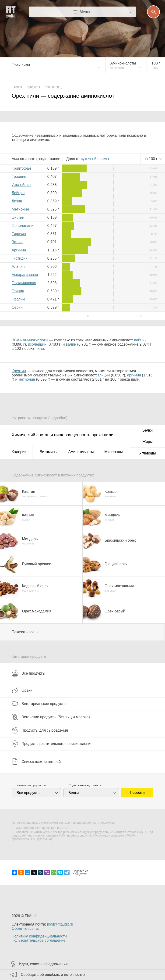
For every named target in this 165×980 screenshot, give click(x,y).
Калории (19, 452)
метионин (27, 379)
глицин (104, 375)
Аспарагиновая (25, 275)
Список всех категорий (36, 762)
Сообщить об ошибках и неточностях (53, 975)
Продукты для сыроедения (40, 730)
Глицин (18, 291)
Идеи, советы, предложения (43, 964)
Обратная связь (25, 928)
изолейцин (37, 344)
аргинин (134, 375)
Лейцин (18, 193)
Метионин (20, 209)
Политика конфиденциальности (39, 936)
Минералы (114, 452)
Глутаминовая (24, 283)
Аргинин (19, 250)
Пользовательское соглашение (39, 940)
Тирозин (19, 234)
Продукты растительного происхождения (52, 744)
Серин (17, 307)
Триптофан (21, 168)
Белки (147, 430)
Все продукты (28, 673)
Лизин (17, 201)
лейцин (140, 340)
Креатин (19, 371)
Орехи (22, 690)
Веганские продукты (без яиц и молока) (51, 717)
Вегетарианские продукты (39, 704)
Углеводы (148, 453)
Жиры (147, 442)
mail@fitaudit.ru (60, 924)
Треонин (19, 177)
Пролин (18, 299)
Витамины (49, 452)
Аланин (18, 266)
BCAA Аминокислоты (30, 340)
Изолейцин (21, 185)
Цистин (18, 217)
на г (151, 159)
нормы (95, 159)
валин (71, 344)
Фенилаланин (24, 226)
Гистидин (20, 258)
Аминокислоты (81, 452)
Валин (17, 242)
